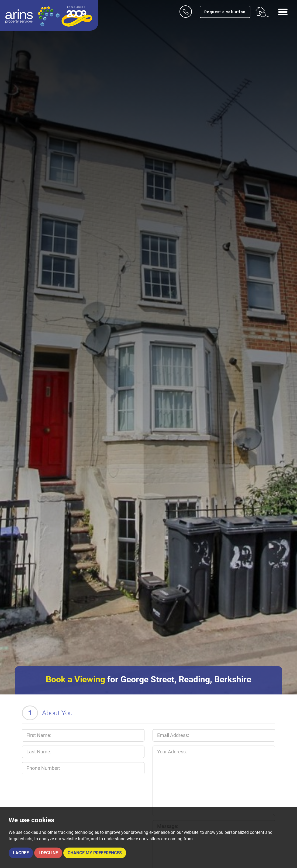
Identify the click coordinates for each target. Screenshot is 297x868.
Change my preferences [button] (95, 853)
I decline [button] (48, 853)
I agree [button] (21, 853)
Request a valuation (225, 12)
